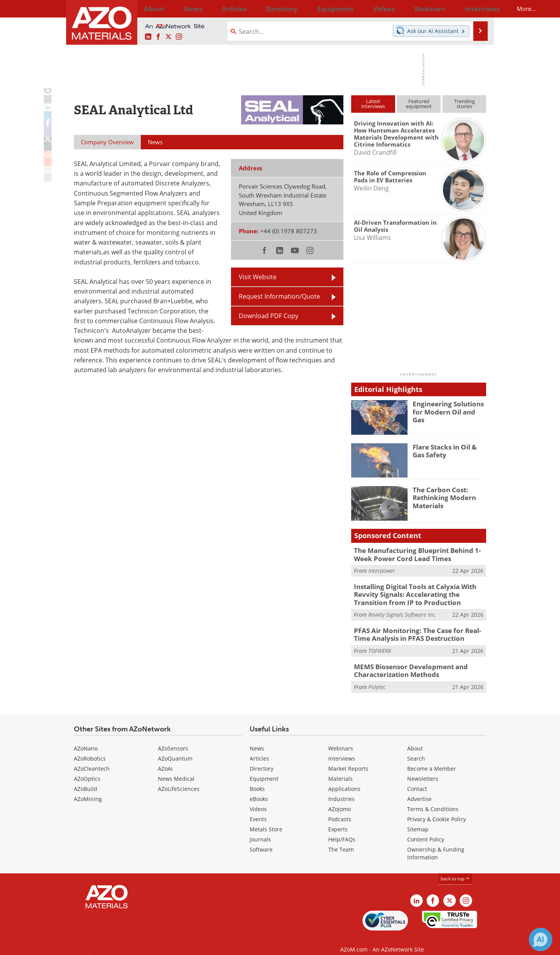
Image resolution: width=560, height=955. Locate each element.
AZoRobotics (90, 750)
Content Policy (426, 831)
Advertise (419, 791)
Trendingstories (465, 104)
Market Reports (348, 760)
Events (258, 811)
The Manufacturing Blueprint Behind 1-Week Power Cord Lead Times (420, 554)
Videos (258, 801)
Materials (340, 770)
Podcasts (340, 811)
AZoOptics (87, 770)
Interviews (342, 750)
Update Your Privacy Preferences (133, 945)
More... (476, 9)
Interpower (382, 569)
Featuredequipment (419, 104)
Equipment (264, 770)
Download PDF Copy (269, 316)
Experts (338, 821)
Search (416, 750)
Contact (417, 781)
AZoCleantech (92, 760)
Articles (259, 750)
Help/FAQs (342, 831)
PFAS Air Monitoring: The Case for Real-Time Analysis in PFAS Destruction (418, 629)
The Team (341, 841)
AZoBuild (86, 781)
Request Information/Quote (279, 296)
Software (261, 841)
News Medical (176, 770)
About (415, 740)
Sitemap (418, 821)
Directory (259, 9)
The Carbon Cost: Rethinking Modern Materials (441, 497)
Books (257, 781)
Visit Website (258, 277)
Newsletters (423, 770)
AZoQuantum (175, 750)
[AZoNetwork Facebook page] (158, 37)
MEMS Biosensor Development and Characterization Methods (405, 663)
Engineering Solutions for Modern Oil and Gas (449, 407)
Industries (341, 791)
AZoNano (86, 740)
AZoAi (165, 760)
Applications (344, 781)
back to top (455, 870)
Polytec (377, 679)
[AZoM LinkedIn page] (148, 37)
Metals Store (266, 821)
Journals (260, 831)
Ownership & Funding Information (436, 845)
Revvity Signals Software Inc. (402, 610)
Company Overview (107, 142)
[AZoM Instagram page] (179, 37)
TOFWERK (380, 645)
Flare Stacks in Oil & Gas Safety (448, 450)
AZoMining (88, 791)
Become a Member (432, 760)
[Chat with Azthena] (541, 939)
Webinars (341, 740)
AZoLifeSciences (179, 781)
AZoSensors (173, 740)
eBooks (259, 791)
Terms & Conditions (433, 801)
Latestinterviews (373, 104)
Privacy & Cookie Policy (437, 811)
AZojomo (339, 801)
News (257, 740)
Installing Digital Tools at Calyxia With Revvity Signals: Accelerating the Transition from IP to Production (418, 591)
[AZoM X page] (168, 37)
